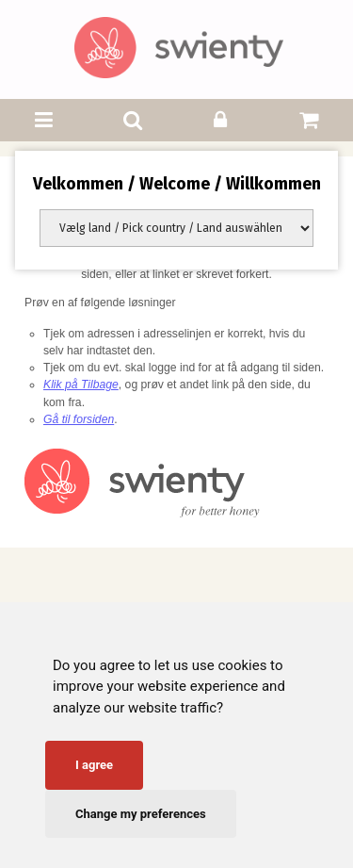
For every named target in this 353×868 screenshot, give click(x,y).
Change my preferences (141, 814)
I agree (94, 765)
